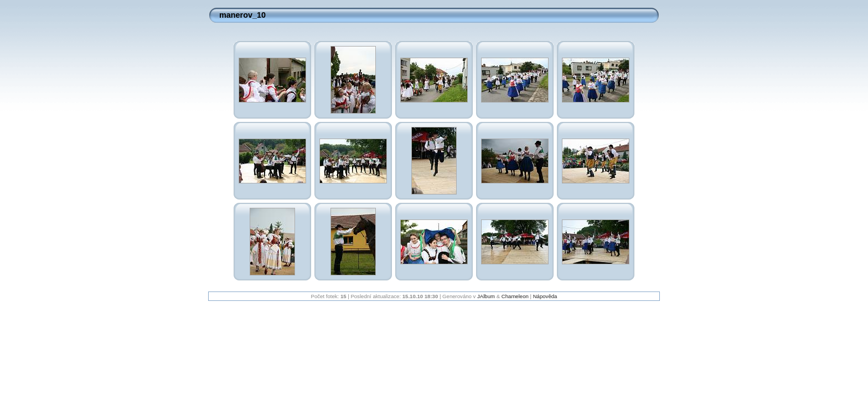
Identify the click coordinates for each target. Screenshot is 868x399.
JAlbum (486, 296)
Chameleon (515, 296)
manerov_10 (242, 15)
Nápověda (545, 296)
